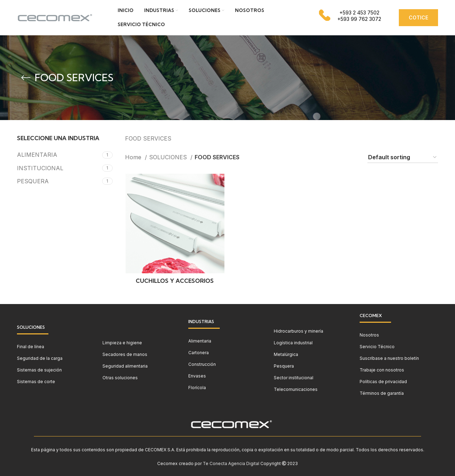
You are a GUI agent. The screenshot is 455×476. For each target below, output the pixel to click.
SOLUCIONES (169, 157)
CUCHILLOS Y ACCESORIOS (175, 281)
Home (134, 157)
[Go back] (26, 78)
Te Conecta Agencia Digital (231, 463)
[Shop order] (403, 158)
